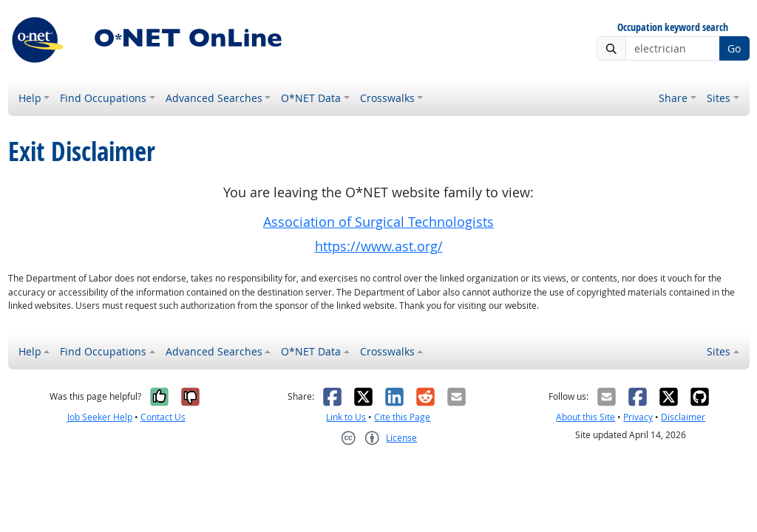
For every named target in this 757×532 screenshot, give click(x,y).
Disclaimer (683, 417)
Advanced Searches (214, 98)
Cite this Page (402, 417)
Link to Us (346, 417)
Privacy (638, 417)
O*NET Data (311, 98)
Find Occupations (103, 98)
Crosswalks (387, 98)
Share (673, 98)
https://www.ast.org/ (379, 246)
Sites (719, 98)
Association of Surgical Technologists (378, 222)
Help (30, 98)
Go (734, 48)
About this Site (585, 417)
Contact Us (163, 417)
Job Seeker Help (100, 417)
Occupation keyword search (673, 28)
